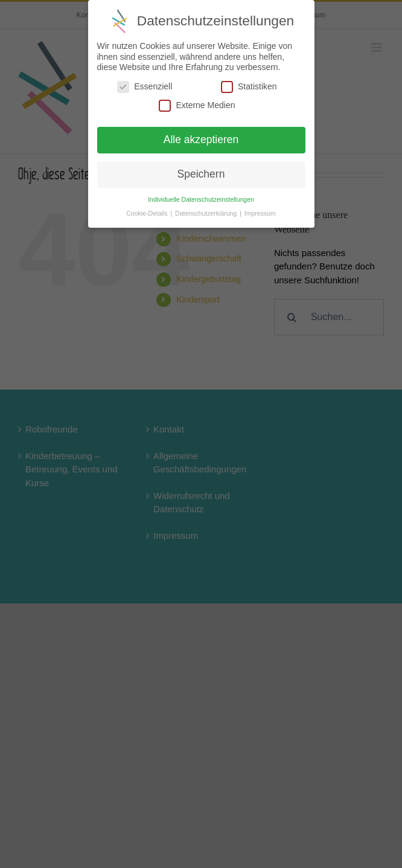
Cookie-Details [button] (148, 213)
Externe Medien (197, 105)
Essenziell (145, 87)
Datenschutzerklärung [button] (207, 213)
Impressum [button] (260, 213)
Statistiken (249, 87)
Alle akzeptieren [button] (201, 140)
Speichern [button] (201, 174)
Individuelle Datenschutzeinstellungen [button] (201, 199)
